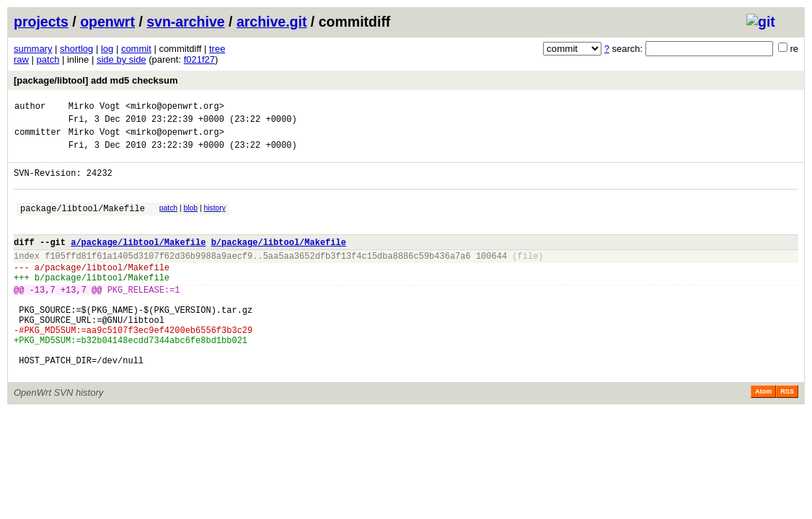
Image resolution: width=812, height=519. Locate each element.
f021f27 (199, 59)
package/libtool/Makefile (83, 223)
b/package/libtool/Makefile (279, 261)
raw (21, 59)
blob (191, 221)
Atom (763, 437)
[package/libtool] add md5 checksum (96, 80)
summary (33, 49)
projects (41, 22)
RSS (787, 437)
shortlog (76, 49)
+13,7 (74, 318)
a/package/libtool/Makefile (138, 261)
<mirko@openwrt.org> (175, 108)
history (214, 221)
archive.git (272, 22)
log (107, 49)
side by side (122, 59)
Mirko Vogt (94, 108)
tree (217, 49)
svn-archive (185, 22)
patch (48, 59)
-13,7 (43, 318)
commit (136, 49)
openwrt (107, 22)
